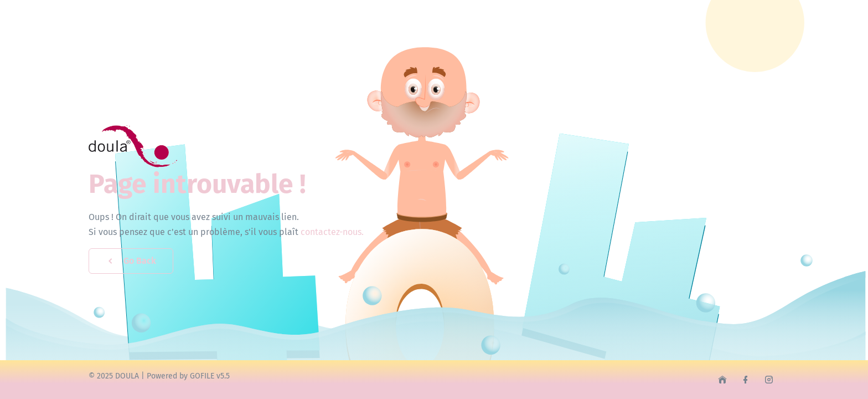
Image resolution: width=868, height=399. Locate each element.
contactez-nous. (332, 232)
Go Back (131, 261)
